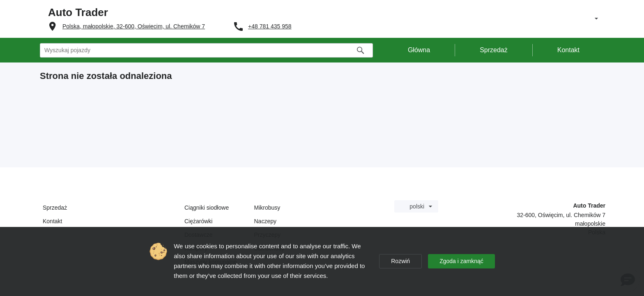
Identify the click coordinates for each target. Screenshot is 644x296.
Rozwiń (400, 261)
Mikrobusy (267, 208)
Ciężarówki (198, 221)
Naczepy (265, 221)
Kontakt (52, 221)
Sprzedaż (55, 208)
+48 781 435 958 (270, 26)
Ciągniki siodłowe (207, 208)
